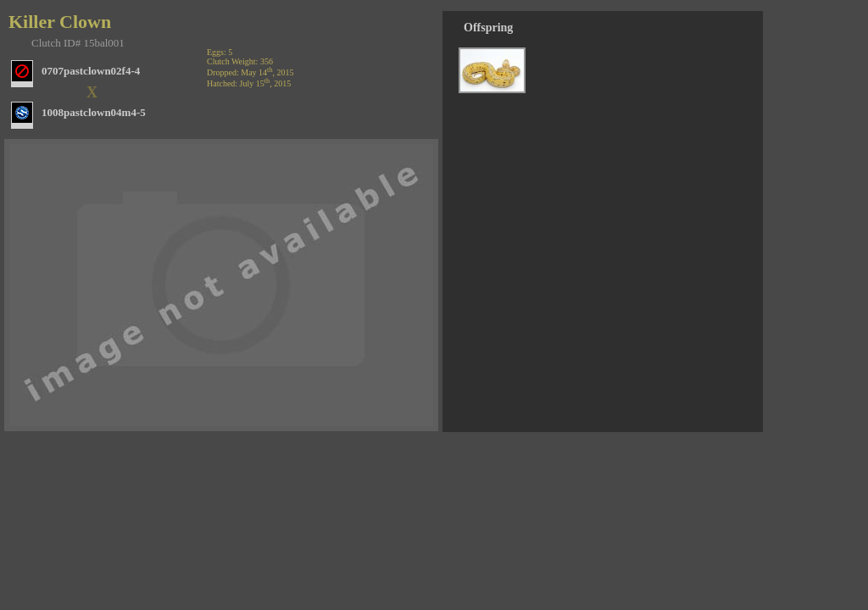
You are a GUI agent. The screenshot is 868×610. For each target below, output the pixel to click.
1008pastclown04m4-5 (94, 112)
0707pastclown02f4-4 (91, 71)
